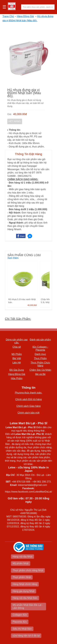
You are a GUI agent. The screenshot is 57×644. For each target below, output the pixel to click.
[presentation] (45, 284)
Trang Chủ (8, 16)
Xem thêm (13, 258)
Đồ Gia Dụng (17, 370)
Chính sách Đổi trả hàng (29, 399)
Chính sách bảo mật (28, 413)
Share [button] (22, 236)
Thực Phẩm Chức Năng (40, 364)
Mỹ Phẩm (17, 354)
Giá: (9, 114)
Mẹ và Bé (40, 374)
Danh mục (40, 354)
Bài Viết (17, 358)
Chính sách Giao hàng (28, 406)
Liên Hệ (17, 363)
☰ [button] (4, 7)
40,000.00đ (20, 114)
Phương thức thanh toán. (29, 393)
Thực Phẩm (40, 358)
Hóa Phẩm (17, 378)
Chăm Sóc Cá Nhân (40, 370)
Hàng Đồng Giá (25, 16)
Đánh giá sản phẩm (40, 340)
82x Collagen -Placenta (40, 348)
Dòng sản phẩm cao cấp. (17, 341)
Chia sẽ (17, 347)
